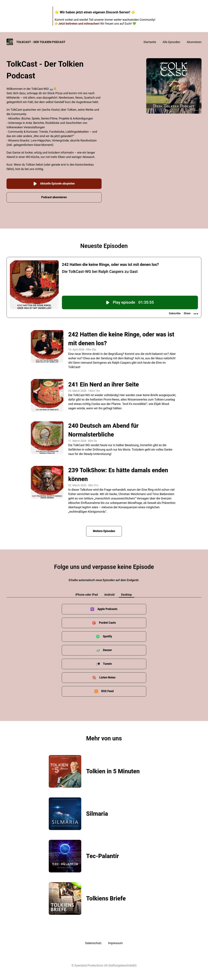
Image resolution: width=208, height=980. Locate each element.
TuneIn (107, 663)
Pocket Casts (107, 622)
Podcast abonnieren (54, 197)
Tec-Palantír (103, 855)
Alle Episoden (171, 42)
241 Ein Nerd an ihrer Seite (104, 384)
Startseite (150, 42)
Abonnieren (194, 42)
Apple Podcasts (107, 608)
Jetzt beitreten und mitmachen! (79, 24)
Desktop (126, 594)
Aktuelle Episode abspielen (54, 183)
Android (109, 594)
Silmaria (97, 813)
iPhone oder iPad (87, 594)
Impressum (115, 942)
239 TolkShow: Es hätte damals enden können (118, 474)
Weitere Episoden (104, 531)
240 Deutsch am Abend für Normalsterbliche (103, 430)
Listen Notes (107, 677)
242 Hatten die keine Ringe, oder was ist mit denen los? (121, 338)
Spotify (107, 636)
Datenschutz (93, 942)
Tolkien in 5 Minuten (113, 771)
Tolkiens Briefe (106, 898)
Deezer (107, 650)
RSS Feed (107, 691)
